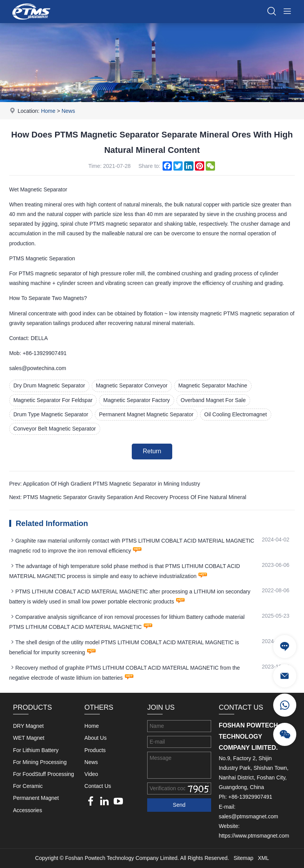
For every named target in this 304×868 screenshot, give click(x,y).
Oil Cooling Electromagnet (236, 414)
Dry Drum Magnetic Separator (49, 385)
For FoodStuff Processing (44, 774)
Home (48, 111)
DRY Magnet (29, 726)
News (68, 111)
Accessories (28, 810)
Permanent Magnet (36, 798)
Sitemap (243, 858)
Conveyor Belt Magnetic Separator (55, 429)
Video (91, 774)
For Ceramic (28, 786)
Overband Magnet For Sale (213, 400)
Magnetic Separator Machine (213, 385)
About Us (96, 738)
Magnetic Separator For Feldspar (53, 400)
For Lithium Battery (36, 750)
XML (263, 858)
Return (152, 451)
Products (95, 750)
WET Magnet (29, 738)
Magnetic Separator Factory (137, 400)
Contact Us (98, 786)
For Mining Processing (40, 762)
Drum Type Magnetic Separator (51, 414)
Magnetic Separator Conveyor (132, 385)
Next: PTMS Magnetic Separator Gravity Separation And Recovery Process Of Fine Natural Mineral (128, 497)
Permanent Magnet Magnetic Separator (146, 414)
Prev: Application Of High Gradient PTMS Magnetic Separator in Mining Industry (105, 484)
